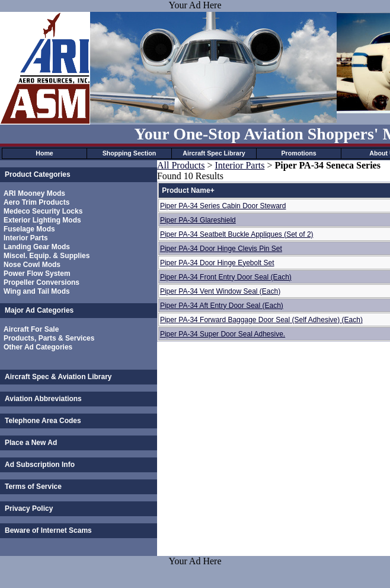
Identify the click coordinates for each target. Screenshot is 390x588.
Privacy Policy (29, 508)
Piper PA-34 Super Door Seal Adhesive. (223, 334)
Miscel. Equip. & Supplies (47, 256)
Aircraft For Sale (31, 329)
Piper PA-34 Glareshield (198, 220)
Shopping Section (130, 153)
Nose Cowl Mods (32, 265)
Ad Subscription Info (40, 465)
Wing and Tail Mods (37, 291)
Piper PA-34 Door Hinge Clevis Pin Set (221, 249)
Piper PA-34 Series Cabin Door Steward (223, 206)
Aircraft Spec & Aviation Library (58, 377)
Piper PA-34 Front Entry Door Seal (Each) (226, 277)
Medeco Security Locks (43, 211)
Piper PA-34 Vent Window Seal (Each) (220, 291)
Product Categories (38, 174)
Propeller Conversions (41, 282)
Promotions (298, 153)
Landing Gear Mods (37, 247)
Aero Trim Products (36, 202)
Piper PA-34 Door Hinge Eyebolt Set (217, 263)
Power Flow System (37, 274)
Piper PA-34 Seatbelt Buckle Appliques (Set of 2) (237, 234)
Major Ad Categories (39, 310)
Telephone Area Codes (43, 421)
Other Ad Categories (38, 347)
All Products (181, 165)
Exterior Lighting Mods (42, 220)
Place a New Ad (31, 443)
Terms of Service (33, 487)
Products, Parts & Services (49, 338)
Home (44, 153)
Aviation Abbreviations (43, 399)
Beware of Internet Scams (48, 530)
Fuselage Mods (29, 229)
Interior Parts (26, 238)
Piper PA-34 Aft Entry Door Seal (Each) (222, 306)
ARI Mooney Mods (34, 193)
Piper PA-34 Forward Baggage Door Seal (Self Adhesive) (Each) (261, 320)
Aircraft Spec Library (214, 153)
